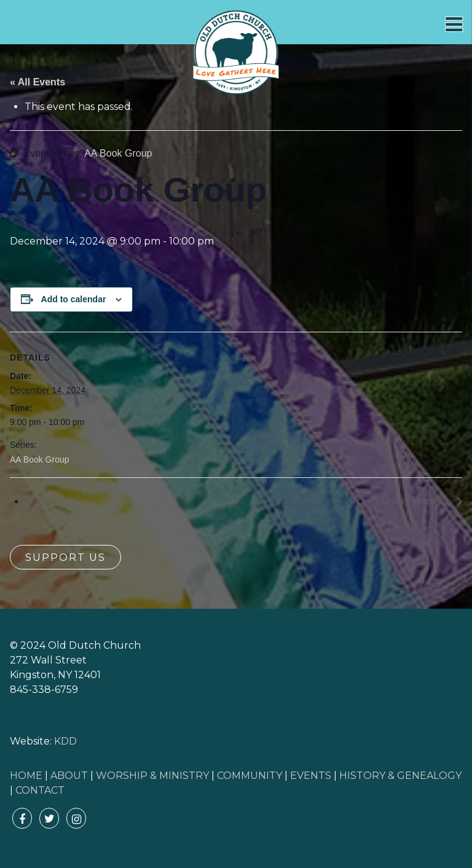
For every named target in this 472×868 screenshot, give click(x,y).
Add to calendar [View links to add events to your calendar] (74, 299)
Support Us (65, 557)
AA (44, 501)
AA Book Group (40, 459)
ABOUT (69, 776)
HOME (26, 776)
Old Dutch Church (236, 53)
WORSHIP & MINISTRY (152, 776)
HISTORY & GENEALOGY (400, 776)
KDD (65, 741)
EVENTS (311, 776)
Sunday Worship (413, 501)
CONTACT (40, 790)
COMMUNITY (250, 776)
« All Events (37, 82)
